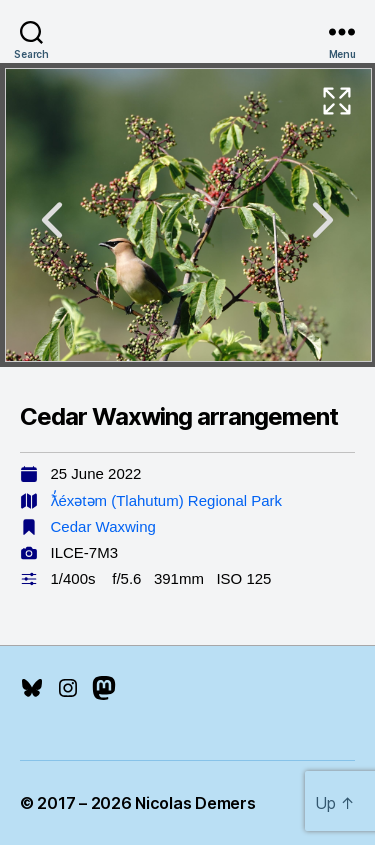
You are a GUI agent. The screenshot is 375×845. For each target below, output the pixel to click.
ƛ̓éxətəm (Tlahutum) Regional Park (167, 500)
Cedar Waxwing (103, 526)
